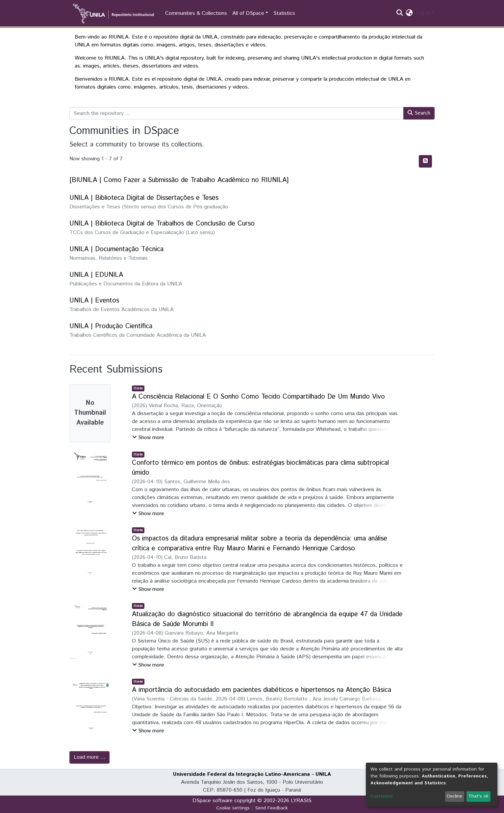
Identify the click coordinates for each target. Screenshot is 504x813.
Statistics (284, 13)
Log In (423, 13)
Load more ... (89, 757)
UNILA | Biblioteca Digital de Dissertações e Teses (144, 198)
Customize (382, 796)
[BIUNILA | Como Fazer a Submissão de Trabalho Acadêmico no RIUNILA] (179, 180)
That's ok (478, 796)
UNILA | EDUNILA (96, 275)
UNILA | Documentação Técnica (116, 249)
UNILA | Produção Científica (111, 326)
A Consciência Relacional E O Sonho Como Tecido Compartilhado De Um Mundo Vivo (258, 397)
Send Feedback (272, 808)
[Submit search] (400, 13)
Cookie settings (233, 808)
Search (419, 113)
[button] (409, 13)
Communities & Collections (196, 13)
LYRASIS (301, 801)
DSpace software (213, 801)
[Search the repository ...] (237, 113)
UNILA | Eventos (94, 301)
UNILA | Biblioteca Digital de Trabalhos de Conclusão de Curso (162, 224)
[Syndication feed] (425, 161)
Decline (454, 796)
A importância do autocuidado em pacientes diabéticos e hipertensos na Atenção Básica (262, 690)
